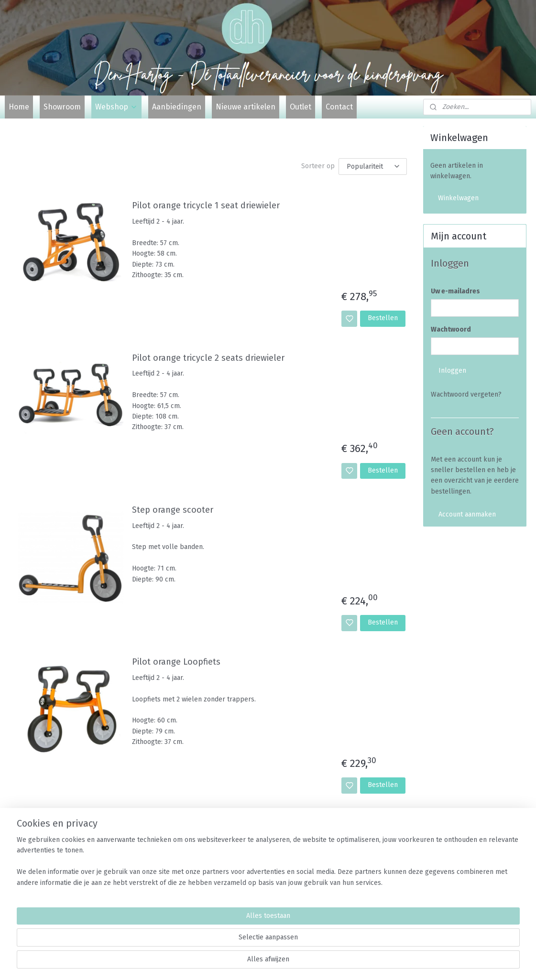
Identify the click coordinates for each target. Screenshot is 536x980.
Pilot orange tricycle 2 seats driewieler (208, 358)
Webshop (116, 107)
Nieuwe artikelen (246, 107)
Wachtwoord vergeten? (466, 394)
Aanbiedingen (177, 107)
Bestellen (383, 318)
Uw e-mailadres (455, 291)
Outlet (301, 107)
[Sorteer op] (372, 167)
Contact (339, 107)
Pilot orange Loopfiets (176, 662)
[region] (205, 942)
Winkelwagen (458, 198)
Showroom (62, 107)
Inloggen (452, 371)
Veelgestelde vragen (462, 856)
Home (19, 107)
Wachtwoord (451, 329)
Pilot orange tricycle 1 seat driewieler (205, 206)
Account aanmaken (467, 514)
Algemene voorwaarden (466, 867)
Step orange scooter (172, 510)
